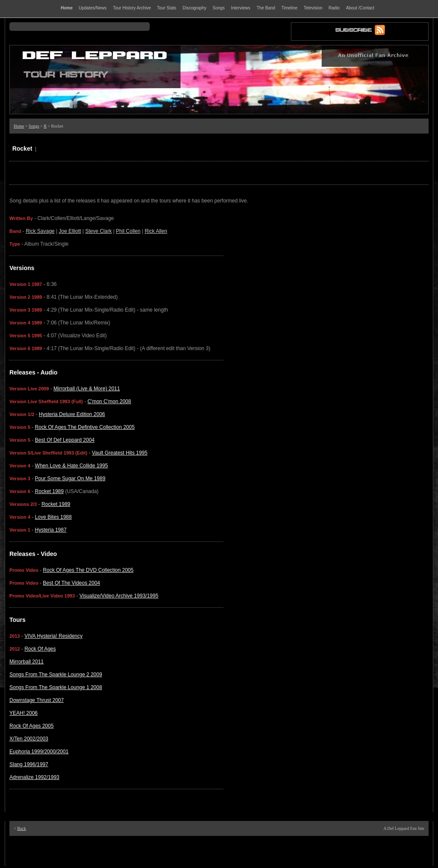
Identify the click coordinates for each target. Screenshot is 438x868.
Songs (34, 126)
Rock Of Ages (40, 649)
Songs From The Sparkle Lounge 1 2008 (56, 687)
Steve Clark (98, 231)
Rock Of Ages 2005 (31, 726)
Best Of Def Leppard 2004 (65, 440)
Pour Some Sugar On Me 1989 (70, 479)
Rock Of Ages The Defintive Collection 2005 (85, 427)
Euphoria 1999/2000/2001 (39, 752)
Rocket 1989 (49, 491)
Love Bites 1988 (53, 517)
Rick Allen (156, 231)
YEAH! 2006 (24, 713)
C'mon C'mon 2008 (109, 401)
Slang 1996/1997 (29, 764)
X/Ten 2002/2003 (29, 739)
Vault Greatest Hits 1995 (120, 453)
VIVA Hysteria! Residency (53, 636)
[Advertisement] (219, 851)
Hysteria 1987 (51, 530)
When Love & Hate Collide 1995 (72, 466)
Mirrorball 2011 (27, 662)
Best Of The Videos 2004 (71, 583)
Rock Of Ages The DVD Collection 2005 (88, 570)
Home (19, 126)
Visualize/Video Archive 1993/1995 (119, 596)
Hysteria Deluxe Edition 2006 (72, 414)
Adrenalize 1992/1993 (34, 777)
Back (22, 828)
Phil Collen (128, 231)
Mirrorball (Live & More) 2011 (87, 389)
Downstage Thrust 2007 (37, 700)
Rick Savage (40, 231)
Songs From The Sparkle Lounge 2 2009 (56, 675)
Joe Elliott (70, 231)
